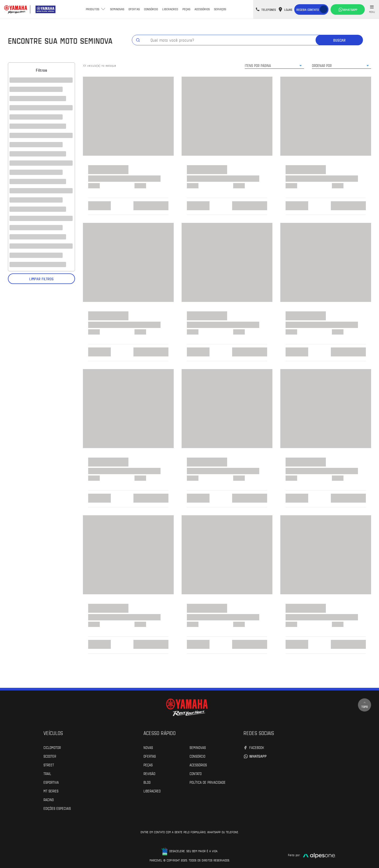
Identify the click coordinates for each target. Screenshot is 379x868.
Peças (186, 9)
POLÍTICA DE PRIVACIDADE (208, 782)
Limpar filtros (41, 279)
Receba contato (308, 9)
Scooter (50, 756)
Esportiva (51, 782)
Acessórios (202, 9)
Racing (49, 800)
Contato (196, 773)
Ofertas (134, 9)
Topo (365, 705)
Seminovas (117, 9)
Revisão (149, 773)
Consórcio (151, 9)
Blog (147, 782)
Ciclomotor (52, 747)
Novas (148, 747)
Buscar (339, 40)
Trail (47, 773)
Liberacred (170, 9)
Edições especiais (57, 808)
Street (49, 765)
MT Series (51, 791)
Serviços (220, 9)
